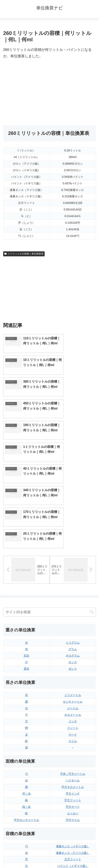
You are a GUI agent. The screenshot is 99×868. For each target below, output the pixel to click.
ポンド (73, 587)
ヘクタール (73, 699)
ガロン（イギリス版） (73, 797)
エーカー (73, 731)
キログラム (73, 574)
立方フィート (73, 777)
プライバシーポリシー (74, 855)
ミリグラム (73, 561)
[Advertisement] (49, 92)
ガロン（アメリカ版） (73, 804)
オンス (73, 580)
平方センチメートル (26, 738)
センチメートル (73, 620)
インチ (73, 639)
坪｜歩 (26, 712)
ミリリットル (26, 797)
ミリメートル (73, 613)
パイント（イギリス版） (73, 784)
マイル (73, 659)
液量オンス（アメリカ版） (73, 771)
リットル (26, 804)
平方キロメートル (73, 705)
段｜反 (26, 725)
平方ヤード (73, 725)
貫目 (26, 587)
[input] (49, 530)
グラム (73, 567)
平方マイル (73, 738)
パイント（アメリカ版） (73, 791)
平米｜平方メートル (73, 692)
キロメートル (73, 633)
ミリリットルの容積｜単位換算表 (24, 254)
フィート (73, 646)
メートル (73, 626)
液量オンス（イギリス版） (73, 764)
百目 (26, 574)
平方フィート (73, 718)
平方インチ (73, 712)
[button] (92, 530)
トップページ (25, 855)
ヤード (73, 653)
